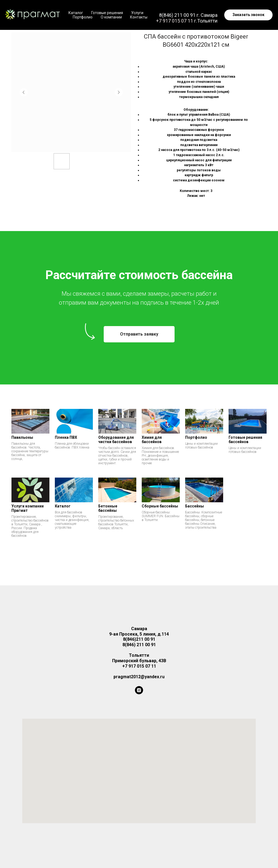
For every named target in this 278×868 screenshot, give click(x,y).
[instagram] (139, 690)
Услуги (137, 13)
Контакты (139, 17)
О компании (111, 17)
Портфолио (83, 17)
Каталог (76, 13)
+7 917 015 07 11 (175, 21)
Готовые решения (107, 13)
